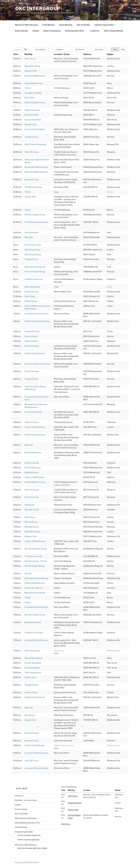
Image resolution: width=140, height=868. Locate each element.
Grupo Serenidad (32, 668)
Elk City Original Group (35, 566)
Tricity (27, 210)
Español (36, 31)
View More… (66, 824)
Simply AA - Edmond (34, 588)
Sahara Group (31, 110)
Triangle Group (31, 137)
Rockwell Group (32, 180)
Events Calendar (22, 31)
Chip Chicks (30, 651)
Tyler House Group (33, 254)
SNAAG (28, 505)
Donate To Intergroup (52, 31)
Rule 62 (28, 574)
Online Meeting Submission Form (27, 823)
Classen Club (30, 197)
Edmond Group (31, 115)
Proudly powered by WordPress (27, 862)
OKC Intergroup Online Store (26, 818)
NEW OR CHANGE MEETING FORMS (32, 848)
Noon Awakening (32, 287)
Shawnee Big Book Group (36, 172)
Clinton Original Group (34, 583)
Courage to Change (33, 93)
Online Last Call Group (34, 745)
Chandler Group (32, 510)
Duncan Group (31, 336)
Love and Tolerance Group (36, 397)
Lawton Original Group (35, 427)
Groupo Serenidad (33, 120)
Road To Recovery (33, 468)
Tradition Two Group (34, 279)
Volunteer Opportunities (105, 25)
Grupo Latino (30, 677)
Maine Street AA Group (35, 267)
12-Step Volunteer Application (29, 835)
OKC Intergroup (38, 8)
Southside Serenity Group (36, 640)
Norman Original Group (35, 76)
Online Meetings (66, 25)
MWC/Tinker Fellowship (35, 144)
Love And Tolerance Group (37, 314)
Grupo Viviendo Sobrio (35, 129)
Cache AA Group (32, 331)
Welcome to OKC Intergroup (26, 25)
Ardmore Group (32, 463)
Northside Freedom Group (36, 167)
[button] (41, 49)
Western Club (31, 71)
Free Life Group (32, 152)
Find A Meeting (48, 25)
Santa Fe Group (31, 292)
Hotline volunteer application (29, 840)
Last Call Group (31, 761)
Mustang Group (32, 527)
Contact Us (95, 31)
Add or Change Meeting (113, 31)
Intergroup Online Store (76, 31)
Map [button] (123, 49)
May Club (29, 237)
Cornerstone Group (33, 412)
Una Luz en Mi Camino (34, 477)
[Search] (18, 49)
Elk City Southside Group (36, 549)
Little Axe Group (32, 422)
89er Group (30, 296)
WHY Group (30, 59)
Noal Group (30, 715)
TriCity (27, 88)
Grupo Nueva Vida (33, 245)
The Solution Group (33, 187)
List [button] (115, 49)
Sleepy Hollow (31, 341)
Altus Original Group (34, 83)
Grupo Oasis (30, 371)
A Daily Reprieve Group (35, 482)
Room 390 (29, 98)
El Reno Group (31, 301)
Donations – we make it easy (26, 800)
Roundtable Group (33, 453)
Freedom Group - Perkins (36, 561)
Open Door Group (32, 66)
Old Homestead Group (35, 321)
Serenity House (31, 233)
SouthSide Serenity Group (36, 222)
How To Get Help (83, 25)
